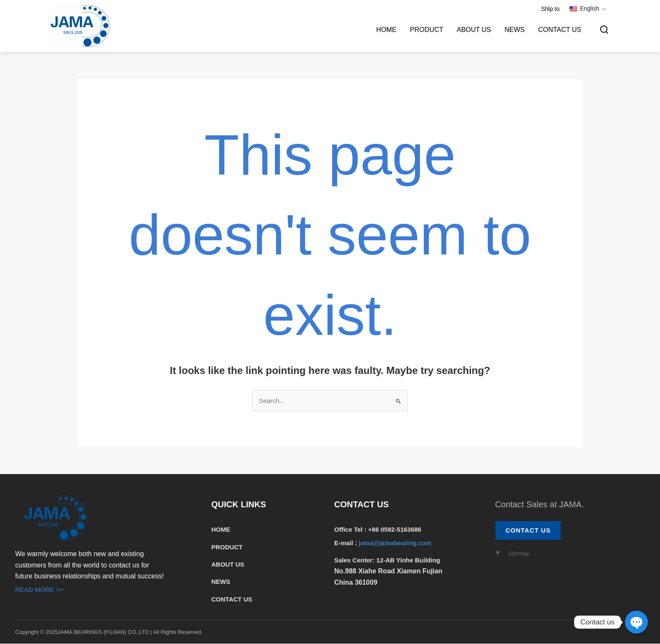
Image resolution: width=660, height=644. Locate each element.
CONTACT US (560, 30)
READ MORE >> (40, 590)
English (584, 8)
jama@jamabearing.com (396, 543)
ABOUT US (474, 30)
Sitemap (519, 554)
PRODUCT (427, 30)
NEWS (514, 30)
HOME (386, 30)
